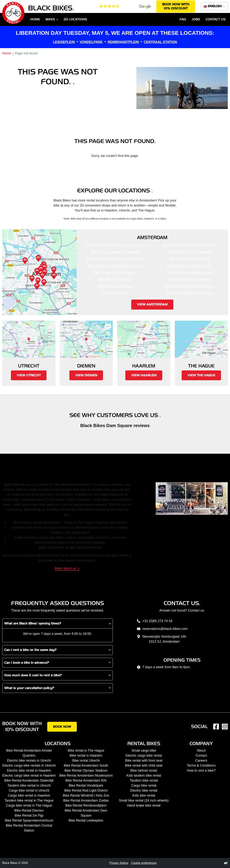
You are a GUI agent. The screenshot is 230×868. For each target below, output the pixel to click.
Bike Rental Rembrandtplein (189, 279)
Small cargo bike (144, 751)
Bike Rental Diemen (29, 810)
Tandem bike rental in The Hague (29, 800)
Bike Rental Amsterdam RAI (189, 259)
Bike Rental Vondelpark (115, 279)
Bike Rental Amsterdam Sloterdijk (115, 252)
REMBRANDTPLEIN (123, 42)
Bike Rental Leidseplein (115, 286)
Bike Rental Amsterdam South (189, 266)
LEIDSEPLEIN (64, 42)
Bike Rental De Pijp (115, 293)
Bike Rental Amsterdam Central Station (115, 259)
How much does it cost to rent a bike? (33, 675)
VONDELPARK (91, 42)
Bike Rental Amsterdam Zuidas (189, 273)
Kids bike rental (144, 795)
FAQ (183, 19)
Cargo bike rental (144, 785)
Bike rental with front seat (144, 760)
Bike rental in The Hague (86, 751)
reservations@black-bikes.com (162, 629)
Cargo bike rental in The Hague (29, 805)
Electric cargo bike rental (144, 755)
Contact (201, 755)
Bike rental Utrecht (86, 760)
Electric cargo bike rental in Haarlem (29, 775)
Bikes (50, 19)
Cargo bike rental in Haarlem (29, 795)
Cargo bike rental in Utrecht (29, 790)
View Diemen (86, 375)
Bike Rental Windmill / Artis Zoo (189, 293)
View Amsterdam (152, 304)
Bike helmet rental (144, 770)
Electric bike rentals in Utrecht (29, 760)
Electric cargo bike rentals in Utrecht (29, 765)
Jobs (196, 19)
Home (35, 19)
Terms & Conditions (201, 765)
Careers (201, 760)
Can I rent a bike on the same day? (30, 650)
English (213, 6)
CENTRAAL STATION (160, 42)
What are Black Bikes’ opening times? (33, 623)
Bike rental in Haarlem (86, 755)
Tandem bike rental (144, 780)
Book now (62, 727)
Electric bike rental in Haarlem (29, 770)
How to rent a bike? (201, 770)
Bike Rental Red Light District (115, 273)
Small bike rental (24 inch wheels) (144, 800)
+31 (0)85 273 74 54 (154, 621)
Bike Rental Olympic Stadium (189, 252)
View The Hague (201, 375)
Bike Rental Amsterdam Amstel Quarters (115, 245)
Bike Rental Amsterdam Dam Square (115, 266)
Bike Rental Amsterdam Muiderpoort (189, 245)
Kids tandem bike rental (144, 775)
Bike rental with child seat (144, 765)
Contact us (216, 19)
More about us (67, 568)
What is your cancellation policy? (29, 688)
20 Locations (75, 19)
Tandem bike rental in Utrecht (29, 785)
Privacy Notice (119, 863)
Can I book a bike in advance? (27, 663)
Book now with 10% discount (176, 6)
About (201, 751)
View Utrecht (29, 375)
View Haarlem (144, 375)
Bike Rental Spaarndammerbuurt (189, 286)
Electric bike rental (144, 790)
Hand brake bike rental (144, 805)
